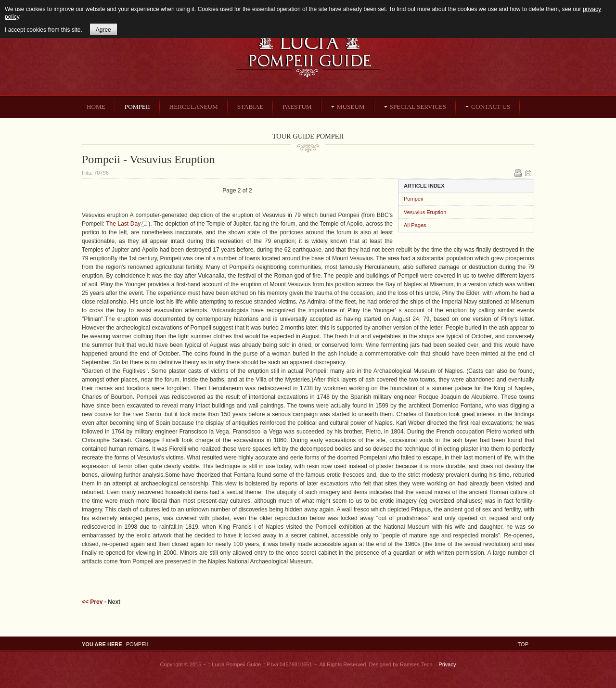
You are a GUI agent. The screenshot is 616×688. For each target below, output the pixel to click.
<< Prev (92, 602)
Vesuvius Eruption (425, 212)
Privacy (447, 664)
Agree (103, 30)
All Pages (415, 225)
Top (523, 644)
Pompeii (413, 199)
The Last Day (127, 224)
